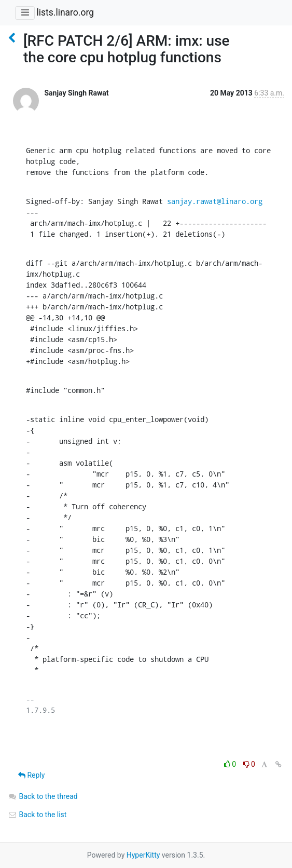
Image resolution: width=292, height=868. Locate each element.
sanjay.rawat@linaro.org (215, 201)
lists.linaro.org (65, 12)
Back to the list (37, 815)
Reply (31, 775)
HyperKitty (143, 855)
